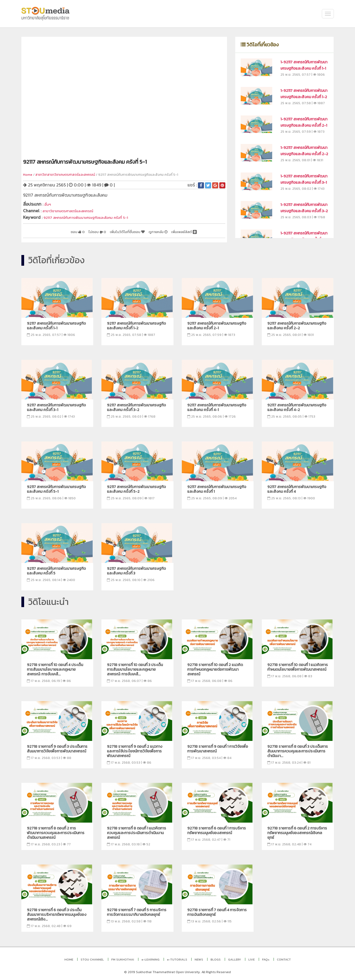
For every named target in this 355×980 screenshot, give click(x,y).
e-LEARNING (150, 959)
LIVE (252, 959)
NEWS (199, 959)
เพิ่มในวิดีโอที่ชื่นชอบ (113, 231)
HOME (69, 959)
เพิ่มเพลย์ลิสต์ (181, 231)
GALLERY (235, 959)
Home (28, 175)
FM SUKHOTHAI (123, 959)
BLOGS (216, 959)
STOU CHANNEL (92, 959)
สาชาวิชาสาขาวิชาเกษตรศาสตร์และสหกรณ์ (65, 175)
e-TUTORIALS (177, 959)
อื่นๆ (48, 204)
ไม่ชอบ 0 (77, 231)
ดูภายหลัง (149, 231)
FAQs (266, 959)
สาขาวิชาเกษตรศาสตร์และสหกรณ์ (73, 210)
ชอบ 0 (54, 231)
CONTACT (284, 959)
